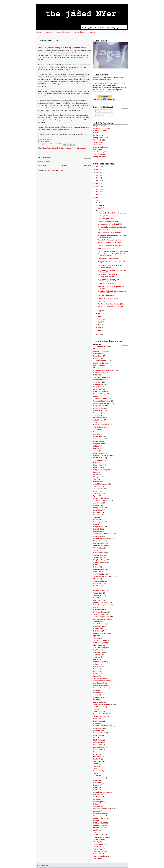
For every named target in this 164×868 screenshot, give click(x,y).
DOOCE (96, 133)
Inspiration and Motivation (103, 809)
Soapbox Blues (99, 418)
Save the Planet (99, 591)
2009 (98, 195)
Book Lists (97, 719)
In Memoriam (98, 693)
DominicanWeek (99, 733)
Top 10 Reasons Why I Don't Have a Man (113, 251)
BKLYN (96, 607)
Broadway (97, 723)
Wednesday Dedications (102, 681)
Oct (100, 208)
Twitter (96, 550)
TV (94, 588)
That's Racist (98, 839)
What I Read (98, 771)
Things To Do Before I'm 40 (108, 258)
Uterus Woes (98, 849)
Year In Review (99, 624)
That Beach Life (99, 835)
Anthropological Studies (102, 617)
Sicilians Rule (98, 828)
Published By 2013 (100, 643)
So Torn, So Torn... (104, 216)
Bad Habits (97, 783)
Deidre (96, 787)
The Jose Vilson (99, 154)
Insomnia (97, 806)
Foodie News (98, 465)
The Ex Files (98, 489)
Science (96, 700)
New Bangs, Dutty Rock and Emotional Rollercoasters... (112, 236)
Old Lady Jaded (99, 816)
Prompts (96, 821)
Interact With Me (100, 498)
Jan (100, 330)
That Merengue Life (101, 837)
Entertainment (99, 380)
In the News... (98, 410)
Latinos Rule (98, 384)
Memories (97, 389)
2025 (98, 167)
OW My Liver (98, 439)
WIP (95, 768)
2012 (98, 186)
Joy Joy (75, 148)
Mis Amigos (98, 365)
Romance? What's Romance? (104, 370)
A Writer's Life (103, 230)
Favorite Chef (98, 794)
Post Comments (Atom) (56, 171)
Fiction (96, 669)
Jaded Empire (98, 460)
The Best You (98, 548)
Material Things (99, 569)
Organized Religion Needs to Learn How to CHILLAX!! (112, 292)
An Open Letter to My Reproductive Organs (111, 287)
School (96, 474)
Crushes (96, 482)
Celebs (96, 463)
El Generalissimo (100, 553)
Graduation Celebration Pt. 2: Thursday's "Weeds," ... (108, 276)
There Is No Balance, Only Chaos (110, 240)
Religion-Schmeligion (101, 470)
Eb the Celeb (98, 135)
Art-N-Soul (97, 493)
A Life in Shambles (100, 361)
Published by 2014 (100, 825)
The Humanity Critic (101, 152)
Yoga (95, 773)
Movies (96, 579)
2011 (98, 189)
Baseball (96, 785)
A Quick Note (98, 420)
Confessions (98, 536)
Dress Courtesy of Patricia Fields (109, 224)
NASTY (96, 524)
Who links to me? (43, 866)
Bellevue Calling (99, 351)
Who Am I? (49, 32)
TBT (95, 832)
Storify (96, 830)
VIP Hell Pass (98, 427)
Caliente (96, 664)
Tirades (96, 429)
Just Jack (97, 479)
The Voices (97, 486)
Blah (95, 565)
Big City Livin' (99, 363)
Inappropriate (98, 522)
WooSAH (97, 432)
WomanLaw (98, 711)
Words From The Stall (101, 714)
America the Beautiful (101, 501)
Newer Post (42, 166)
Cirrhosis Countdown (101, 425)
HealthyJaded (98, 458)
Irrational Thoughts (101, 612)
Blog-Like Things (100, 560)
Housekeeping (98, 802)
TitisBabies (97, 847)
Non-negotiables (99, 813)
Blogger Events (99, 543)
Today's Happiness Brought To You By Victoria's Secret (112, 255)
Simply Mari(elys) (100, 126)
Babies (96, 375)
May (100, 319)
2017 (98, 172)
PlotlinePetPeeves (100, 818)
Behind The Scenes (100, 685)
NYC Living (98, 749)
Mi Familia (97, 349)
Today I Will (98, 595)
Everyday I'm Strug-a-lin (102, 455)
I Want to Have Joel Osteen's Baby (110, 245)
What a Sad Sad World (102, 401)
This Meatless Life (100, 844)
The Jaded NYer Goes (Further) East (111, 304)
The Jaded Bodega (80, 32)
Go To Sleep (98, 797)
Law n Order (98, 610)
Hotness (96, 671)
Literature (97, 413)
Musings (96, 368)
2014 (98, 181)
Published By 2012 (100, 546)
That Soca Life (99, 581)
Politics (96, 446)
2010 (98, 192)
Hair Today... (98, 519)
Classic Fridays (99, 666)
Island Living (98, 742)
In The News (98, 583)
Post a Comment (44, 162)
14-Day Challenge (100, 716)
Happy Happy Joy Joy (101, 403)
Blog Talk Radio (99, 444)
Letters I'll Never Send (102, 633)
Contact (93, 32)
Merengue (97, 811)
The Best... (101, 301)
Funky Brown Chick (101, 138)
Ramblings (97, 356)
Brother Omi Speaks (101, 147)
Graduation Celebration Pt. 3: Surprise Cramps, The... (112, 271)
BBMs (96, 598)
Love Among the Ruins (106, 219)
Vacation (97, 517)
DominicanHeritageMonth (103, 538)
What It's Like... (99, 614)
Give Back (97, 531)
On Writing (98, 467)
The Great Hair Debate (106, 295)
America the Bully (100, 399)
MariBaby (97, 448)
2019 (98, 169)
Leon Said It (98, 149)
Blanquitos (97, 477)
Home (39, 32)
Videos (96, 415)
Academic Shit (99, 652)
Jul (99, 313)
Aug (100, 311)
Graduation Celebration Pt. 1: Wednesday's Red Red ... (108, 280)
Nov (100, 205)
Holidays (97, 799)
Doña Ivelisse (98, 735)
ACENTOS (97, 775)
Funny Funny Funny (101, 602)
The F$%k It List (100, 140)
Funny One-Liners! (100, 157)
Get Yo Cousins (99, 574)
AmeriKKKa (98, 655)
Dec (100, 202)
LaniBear (97, 586)
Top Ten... (97, 650)
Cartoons (97, 657)
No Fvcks (97, 752)
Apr (100, 322)
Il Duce (96, 804)
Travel (96, 766)
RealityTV (97, 759)
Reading (96, 674)
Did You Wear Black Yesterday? (109, 243)
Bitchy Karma (98, 441)
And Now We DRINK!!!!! (107, 284)
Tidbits (96, 764)
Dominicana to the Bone (102, 792)
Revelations (82, 148)
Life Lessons (98, 745)
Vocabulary (98, 621)
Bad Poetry (97, 600)
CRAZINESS (98, 555)
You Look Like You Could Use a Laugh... (112, 227)
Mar (100, 325)
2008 (98, 197)
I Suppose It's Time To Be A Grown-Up (112, 213)
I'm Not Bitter (98, 372)
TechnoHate (98, 593)
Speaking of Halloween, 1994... (109, 221)
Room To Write (99, 697)
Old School (97, 757)
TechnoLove (98, 557)
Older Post (87, 166)
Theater (96, 709)
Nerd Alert (97, 572)
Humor (96, 358)
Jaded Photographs (100, 484)
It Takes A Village (100, 562)
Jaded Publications (64, 32)
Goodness (97, 515)
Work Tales (97, 858)
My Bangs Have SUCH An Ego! (109, 233)
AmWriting (98, 510)
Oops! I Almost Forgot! (106, 248)
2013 (98, 184)
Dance (96, 690)
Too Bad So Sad (99, 678)
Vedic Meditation (100, 851)
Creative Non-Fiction (101, 688)
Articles (96, 780)
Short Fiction (98, 761)
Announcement (99, 778)
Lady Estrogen (99, 406)
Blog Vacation (98, 527)
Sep (100, 211)
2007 (98, 200)
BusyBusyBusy (99, 453)
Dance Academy (99, 728)
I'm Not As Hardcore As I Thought (110, 307)
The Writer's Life (100, 377)
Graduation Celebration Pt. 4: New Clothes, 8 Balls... (110, 267)
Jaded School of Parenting (103, 534)
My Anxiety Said (99, 747)
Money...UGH (98, 508)
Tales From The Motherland (104, 704)
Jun (100, 316)
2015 (98, 178)
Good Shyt (56, 148)
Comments (100, 115)
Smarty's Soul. (99, 702)
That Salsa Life (99, 707)
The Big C (97, 842)
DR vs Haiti (98, 529)
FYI (95, 738)
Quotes (96, 695)
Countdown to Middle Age (103, 726)
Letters (96, 567)
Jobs (95, 422)
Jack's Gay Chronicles (101, 128)
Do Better (97, 512)
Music (96, 472)
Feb (100, 327)
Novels (96, 754)
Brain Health (98, 721)
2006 (98, 334)
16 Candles (97, 145)
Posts (98, 111)
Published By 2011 (100, 662)
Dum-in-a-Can (99, 408)
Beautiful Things (99, 394)
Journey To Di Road (101, 640)
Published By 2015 (100, 823)
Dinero (96, 491)
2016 (98, 175)
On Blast (97, 434)
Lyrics (96, 636)
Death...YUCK (99, 437)
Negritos (96, 505)
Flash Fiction (98, 740)
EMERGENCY (99, 629)
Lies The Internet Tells (102, 619)
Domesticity (98, 730)
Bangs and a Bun (99, 130)
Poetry (96, 659)
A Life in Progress (100, 346)
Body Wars (47, 148)
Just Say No (98, 503)
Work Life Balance (100, 856)
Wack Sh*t (97, 854)
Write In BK (98, 142)
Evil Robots (98, 631)
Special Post (98, 676)
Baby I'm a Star (99, 391)
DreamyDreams (99, 626)
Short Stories (98, 645)
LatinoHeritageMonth (101, 605)
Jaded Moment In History (103, 576)
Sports (96, 496)
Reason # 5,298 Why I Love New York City (111, 262)
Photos (96, 396)
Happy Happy (66, 148)
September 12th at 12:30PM (108, 298)
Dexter (96, 790)
